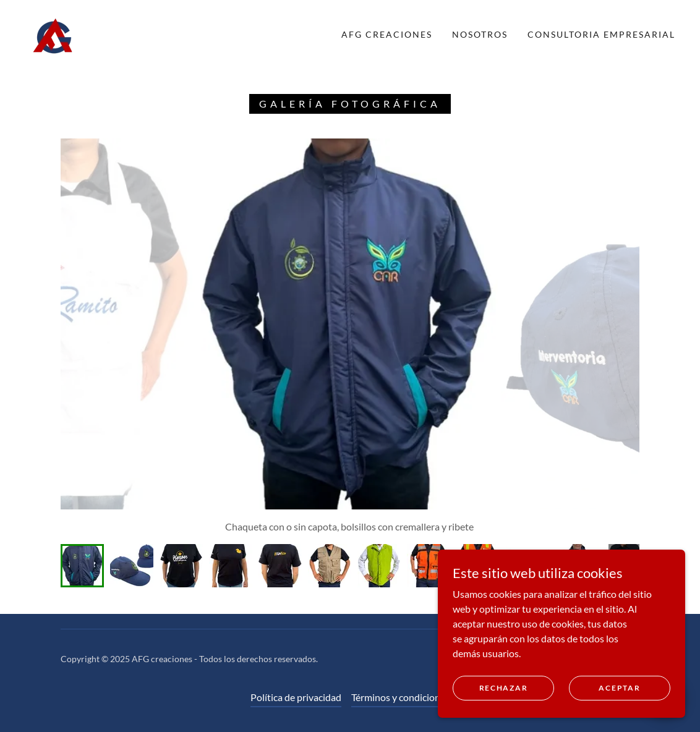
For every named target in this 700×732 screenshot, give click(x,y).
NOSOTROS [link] (480, 34)
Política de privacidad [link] (296, 697)
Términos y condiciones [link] (400, 697)
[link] (53, 33)
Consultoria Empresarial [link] (601, 34)
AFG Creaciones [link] (387, 34)
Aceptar (619, 688)
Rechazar (504, 688)
